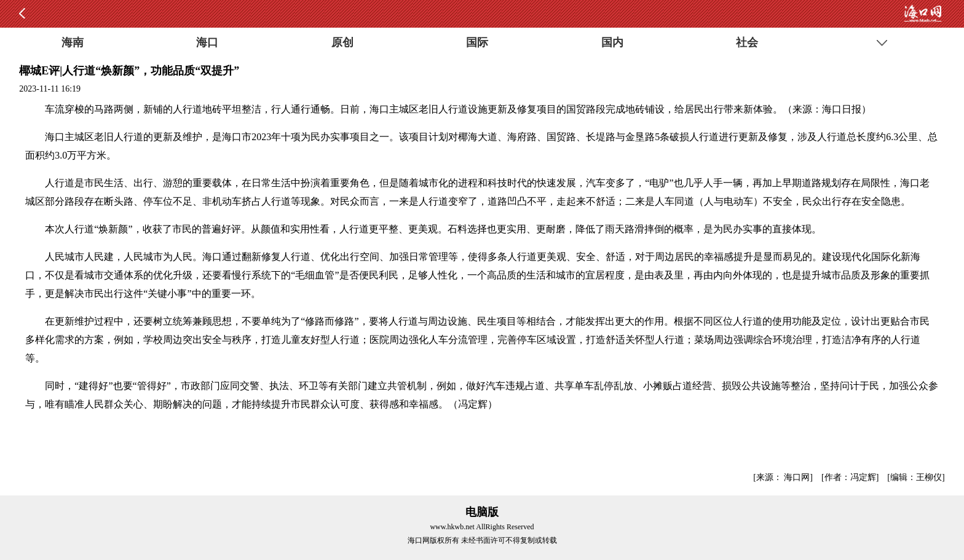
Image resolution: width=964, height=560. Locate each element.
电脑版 (482, 512)
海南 (73, 42)
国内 (612, 42)
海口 (207, 42)
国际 (477, 42)
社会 (747, 42)
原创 (342, 42)
